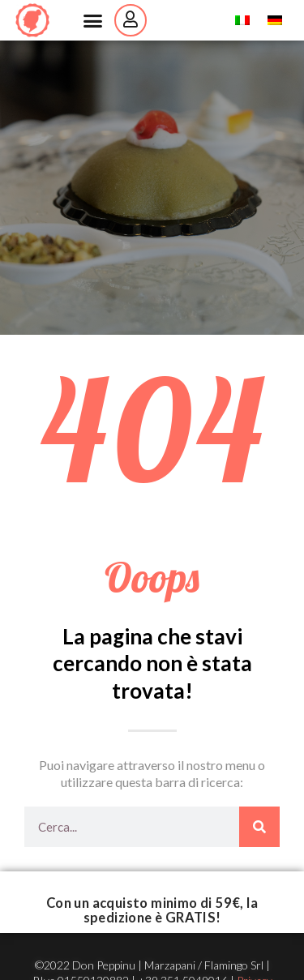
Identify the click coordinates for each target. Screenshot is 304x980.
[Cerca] (259, 827)
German (283, 20)
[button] (92, 20)
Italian (250, 20)
